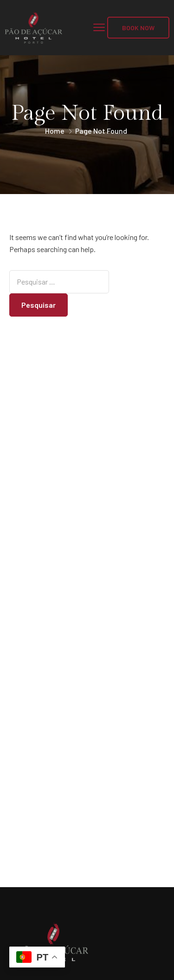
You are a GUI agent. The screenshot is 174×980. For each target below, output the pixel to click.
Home (55, 131)
